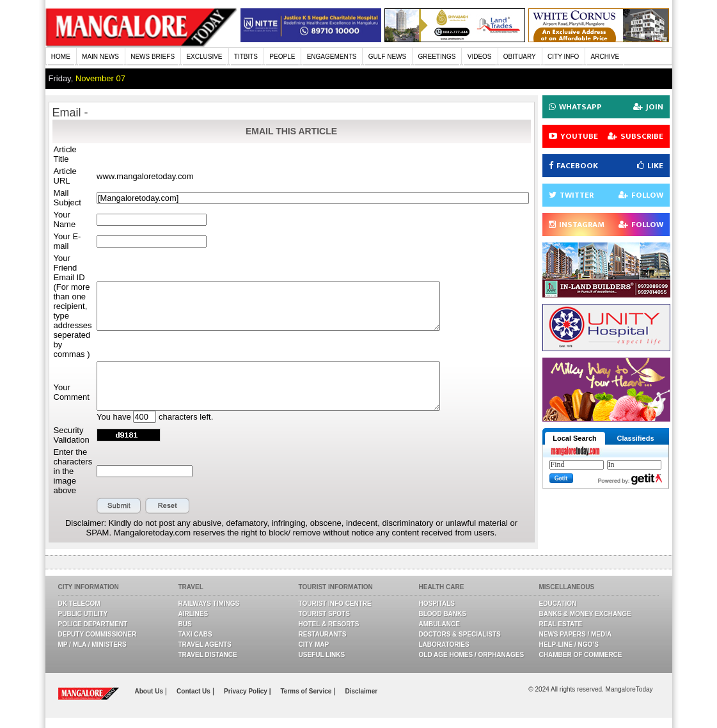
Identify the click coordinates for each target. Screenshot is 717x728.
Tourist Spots (324, 614)
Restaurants (323, 634)
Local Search (574, 438)
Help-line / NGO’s (569, 645)
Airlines (193, 614)
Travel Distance (208, 655)
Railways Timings (209, 604)
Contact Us (194, 691)
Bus (185, 624)
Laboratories (444, 645)
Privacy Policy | (247, 691)
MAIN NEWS (100, 57)
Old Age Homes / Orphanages (472, 655)
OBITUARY (520, 57)
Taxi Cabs (195, 634)
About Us (150, 691)
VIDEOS (480, 57)
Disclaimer (362, 691)
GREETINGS (437, 57)
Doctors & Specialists (460, 634)
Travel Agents (205, 645)
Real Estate (561, 624)
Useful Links (322, 655)
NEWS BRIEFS (153, 57)
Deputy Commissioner (98, 634)
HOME (61, 57)
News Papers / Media (576, 634)
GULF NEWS (387, 57)
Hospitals (437, 604)
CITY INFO (563, 57)
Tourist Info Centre (335, 604)
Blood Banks (443, 614)
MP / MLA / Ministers (92, 645)
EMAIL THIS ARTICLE (291, 131)
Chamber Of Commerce (581, 655)
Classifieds (635, 438)
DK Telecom (79, 604)
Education (558, 604)
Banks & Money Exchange (585, 614)
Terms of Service (307, 691)
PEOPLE (282, 57)
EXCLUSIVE (204, 57)
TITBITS (246, 57)
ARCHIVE (605, 57)
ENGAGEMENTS (332, 57)
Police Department (93, 624)
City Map (314, 645)
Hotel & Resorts (329, 624)
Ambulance (439, 624)
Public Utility (83, 614)
